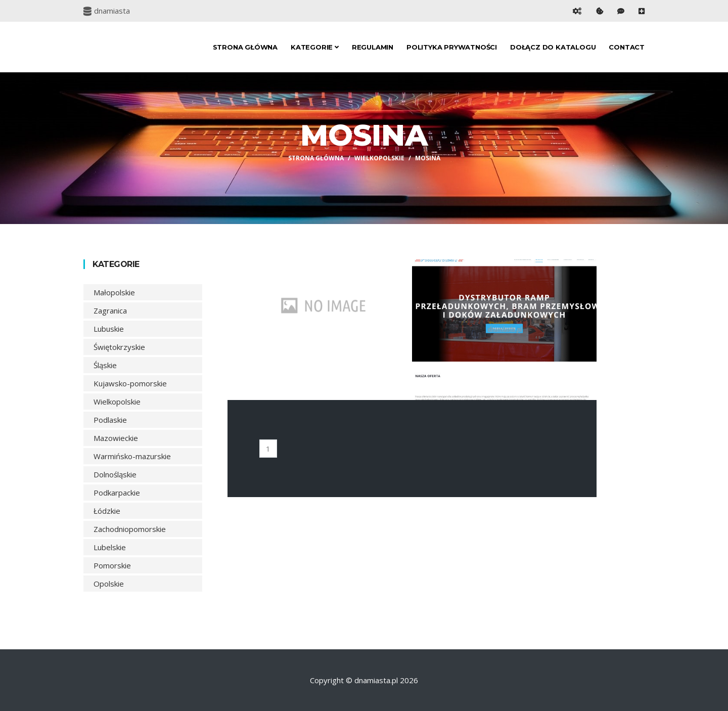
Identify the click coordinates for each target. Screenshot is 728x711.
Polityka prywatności (452, 47)
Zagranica (110, 310)
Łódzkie (107, 511)
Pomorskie (112, 565)
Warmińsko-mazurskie (132, 456)
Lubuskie (109, 329)
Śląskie (105, 365)
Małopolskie (114, 292)
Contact (627, 47)
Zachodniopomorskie (130, 529)
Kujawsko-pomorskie (130, 383)
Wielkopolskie (379, 158)
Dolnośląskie (115, 474)
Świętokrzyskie (119, 347)
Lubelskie (110, 547)
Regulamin (373, 47)
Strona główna (245, 47)
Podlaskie (110, 420)
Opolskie (109, 584)
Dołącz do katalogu (553, 47)
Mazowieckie (116, 438)
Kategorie (315, 47)
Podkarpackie (117, 493)
